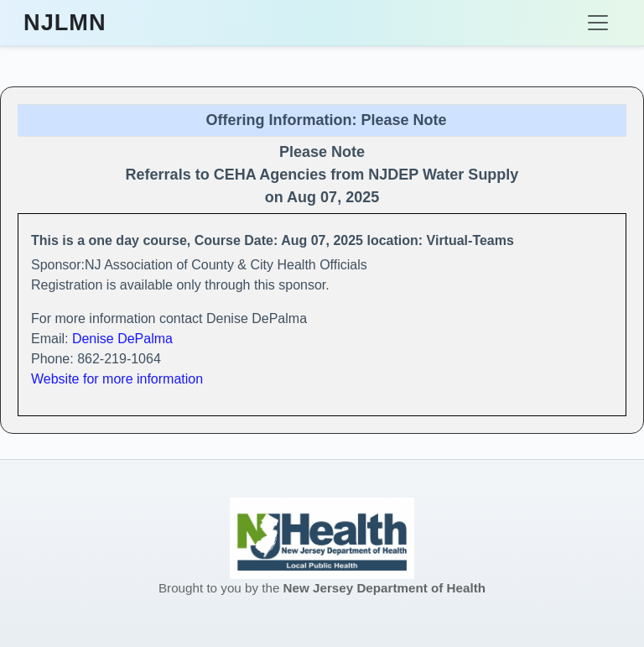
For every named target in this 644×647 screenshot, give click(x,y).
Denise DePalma (122, 339)
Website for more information (117, 379)
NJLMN (65, 23)
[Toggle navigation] (598, 23)
